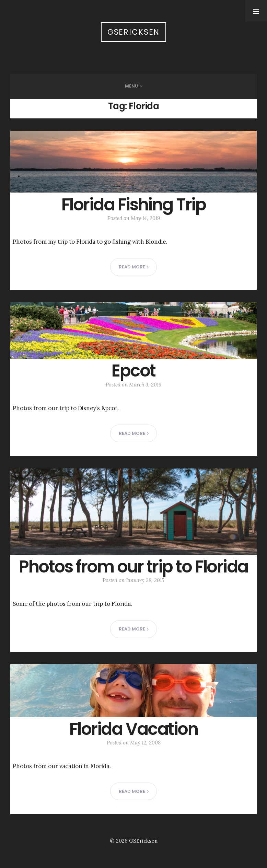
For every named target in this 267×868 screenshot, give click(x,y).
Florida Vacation (133, 729)
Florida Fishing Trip (134, 204)
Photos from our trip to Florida (133, 566)
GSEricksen (134, 32)
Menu (131, 86)
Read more (134, 267)
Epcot (133, 371)
